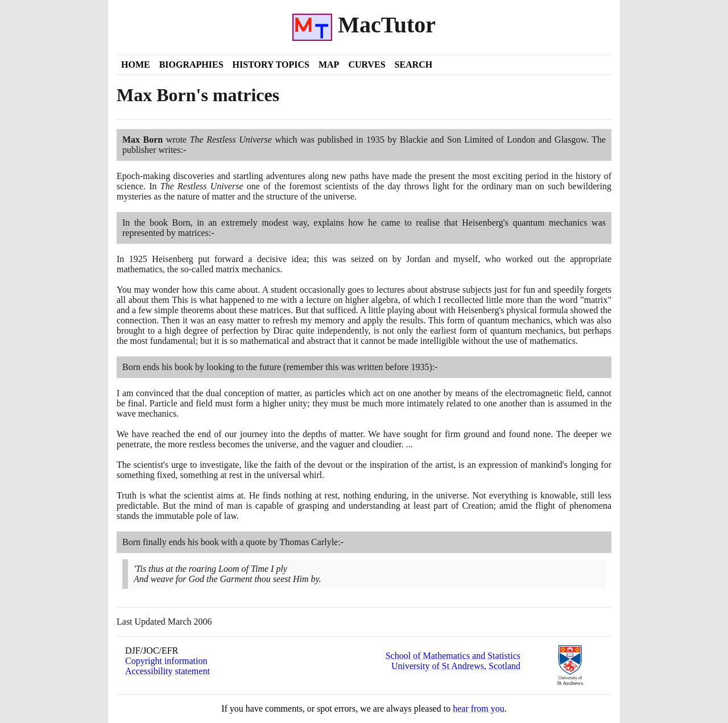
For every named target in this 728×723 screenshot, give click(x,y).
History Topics (271, 65)
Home (136, 65)
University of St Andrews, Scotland (456, 666)
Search (414, 65)
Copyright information (166, 661)
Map (329, 65)
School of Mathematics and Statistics (453, 656)
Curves (367, 65)
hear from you (479, 709)
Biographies (191, 65)
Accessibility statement (167, 671)
